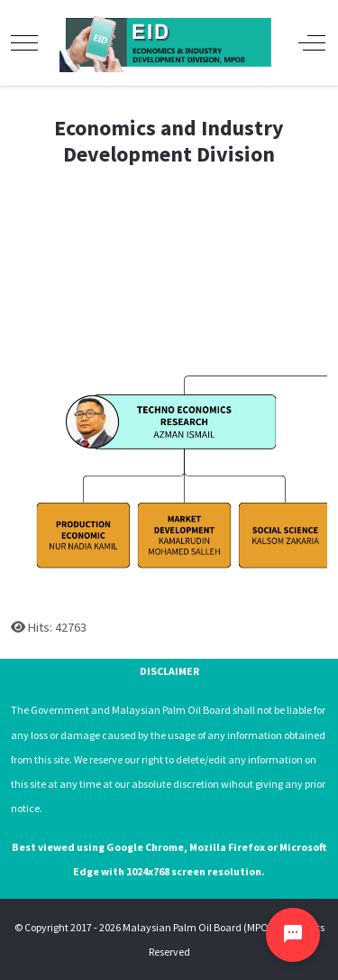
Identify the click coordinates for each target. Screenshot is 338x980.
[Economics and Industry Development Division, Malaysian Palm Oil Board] (168, 43)
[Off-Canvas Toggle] (312, 42)
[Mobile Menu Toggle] (24, 42)
